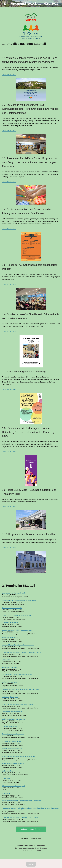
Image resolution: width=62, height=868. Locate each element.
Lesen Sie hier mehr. (9, 75)
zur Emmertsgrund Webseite (31, 829)
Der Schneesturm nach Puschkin (12, 608)
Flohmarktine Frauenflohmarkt (12, 741)
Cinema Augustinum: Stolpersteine (13, 734)
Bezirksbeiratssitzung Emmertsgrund (14, 719)
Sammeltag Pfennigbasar (10, 623)
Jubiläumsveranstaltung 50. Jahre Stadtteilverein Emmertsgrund (22, 801)
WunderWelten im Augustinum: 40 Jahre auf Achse (18, 645)
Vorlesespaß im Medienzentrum (12, 712)
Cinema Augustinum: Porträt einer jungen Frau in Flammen (21, 689)
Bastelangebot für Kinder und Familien (14, 593)
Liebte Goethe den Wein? (10, 726)
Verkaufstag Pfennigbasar (10, 667)
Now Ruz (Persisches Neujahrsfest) (13, 764)
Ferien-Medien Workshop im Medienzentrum (16, 615)
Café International (8, 771)
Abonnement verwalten (34, 838)
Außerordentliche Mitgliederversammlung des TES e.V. (19, 600)
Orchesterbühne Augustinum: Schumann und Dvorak (19, 756)
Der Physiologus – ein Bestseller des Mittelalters (17, 675)
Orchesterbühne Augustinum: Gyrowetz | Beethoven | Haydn (21, 652)
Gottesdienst (6, 793)
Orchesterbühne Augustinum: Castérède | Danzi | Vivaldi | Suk (22, 817)
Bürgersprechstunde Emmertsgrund (13, 786)
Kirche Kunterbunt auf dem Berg (12, 749)
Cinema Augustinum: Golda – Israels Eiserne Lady (18, 630)
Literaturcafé (6, 660)
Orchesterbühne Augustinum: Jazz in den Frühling (18, 704)
